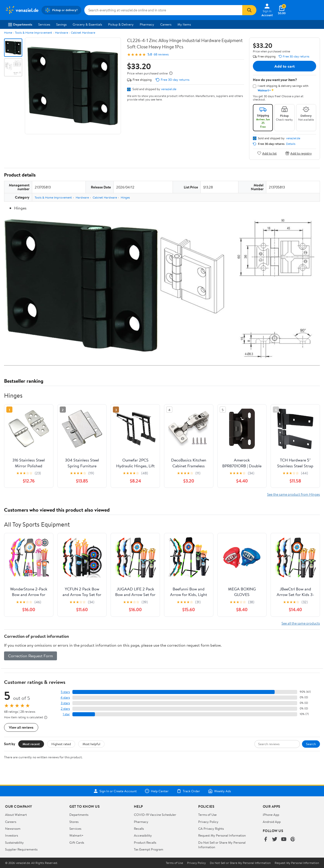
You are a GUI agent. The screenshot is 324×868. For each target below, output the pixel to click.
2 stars (65, 709)
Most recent (31, 744)
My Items (184, 24)
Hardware (62, 33)
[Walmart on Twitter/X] (275, 840)
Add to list (267, 153)
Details (291, 144)
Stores (74, 822)
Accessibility (143, 835)
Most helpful (91, 744)
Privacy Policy (208, 822)
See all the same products (301, 623)
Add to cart (285, 66)
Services (44, 24)
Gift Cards (77, 842)
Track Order (188, 791)
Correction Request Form (31, 656)
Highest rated (61, 744)
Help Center (157, 791)
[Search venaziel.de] (163, 10)
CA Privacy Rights (211, 828)
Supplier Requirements (21, 849)
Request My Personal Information (222, 835)
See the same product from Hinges (293, 494)
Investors (12, 835)
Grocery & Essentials (87, 24)
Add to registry (299, 153)
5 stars (65, 692)
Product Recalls (145, 842)
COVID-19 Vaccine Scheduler (155, 815)
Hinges (125, 197)
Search (311, 744)
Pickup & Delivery (121, 24)
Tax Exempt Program (149, 849)
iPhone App (271, 815)
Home (8, 33)
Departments (20, 24)
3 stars (65, 703)
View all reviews (21, 727)
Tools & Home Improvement (34, 33)
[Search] (249, 10)
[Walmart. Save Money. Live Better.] (22, 10)
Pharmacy (147, 24)
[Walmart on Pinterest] (293, 840)
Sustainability (14, 842)
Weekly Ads (219, 791)
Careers (166, 24)
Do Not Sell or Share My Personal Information (240, 863)
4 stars (65, 697)
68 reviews (161, 54)
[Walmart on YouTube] (284, 840)
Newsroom (13, 828)
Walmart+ (76, 835)
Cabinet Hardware (83, 33)
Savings (61, 24)
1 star (66, 714)
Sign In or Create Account (115, 791)
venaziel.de (169, 89)
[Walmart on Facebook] (266, 840)
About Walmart (16, 815)
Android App (272, 822)
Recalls (139, 828)
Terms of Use (207, 815)
